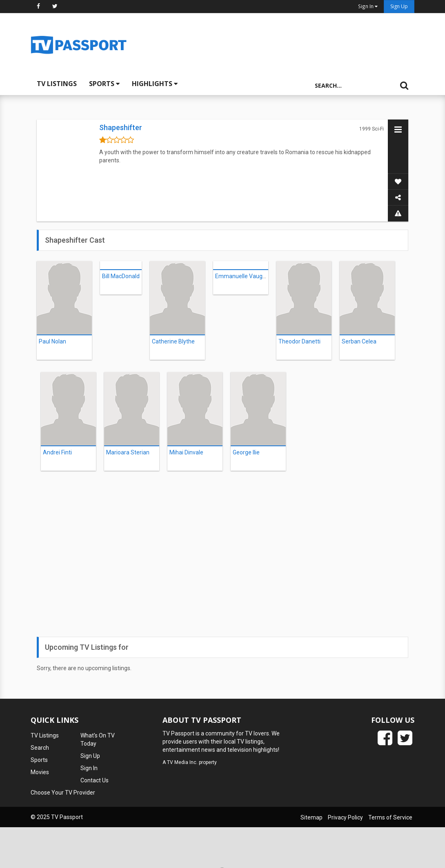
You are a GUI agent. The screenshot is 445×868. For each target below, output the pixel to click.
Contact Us (95, 780)
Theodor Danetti (299, 341)
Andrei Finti (57, 452)
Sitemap (311, 817)
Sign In (89, 768)
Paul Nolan (52, 341)
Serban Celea (359, 341)
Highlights (155, 84)
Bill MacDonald (121, 276)
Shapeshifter (121, 127)
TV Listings (57, 84)
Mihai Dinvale (186, 452)
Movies (40, 772)
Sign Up (399, 6)
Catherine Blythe (173, 341)
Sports (104, 84)
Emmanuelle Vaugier (242, 276)
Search (40, 748)
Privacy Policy (345, 817)
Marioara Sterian (128, 452)
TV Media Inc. (182, 762)
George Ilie (246, 452)
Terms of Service (390, 817)
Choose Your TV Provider (63, 793)
